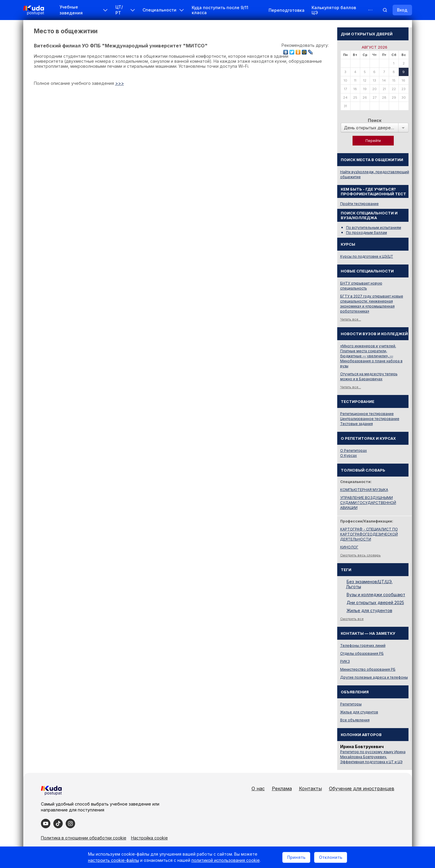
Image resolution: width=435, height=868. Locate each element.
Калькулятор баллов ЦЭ (334, 10)
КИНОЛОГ (349, 547)
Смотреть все (352, 619)
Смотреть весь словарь (360, 555)
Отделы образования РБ (362, 653)
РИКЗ (345, 661)
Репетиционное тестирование (367, 414)
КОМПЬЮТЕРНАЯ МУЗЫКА (364, 490)
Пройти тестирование (359, 204)
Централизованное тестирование (370, 419)
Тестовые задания (357, 424)
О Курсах (349, 456)
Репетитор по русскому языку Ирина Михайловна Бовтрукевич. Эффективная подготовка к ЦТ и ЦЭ (373, 757)
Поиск (375, 120)
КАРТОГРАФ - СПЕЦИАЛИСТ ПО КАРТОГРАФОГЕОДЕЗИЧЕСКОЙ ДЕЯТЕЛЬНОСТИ (369, 534)
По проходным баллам (367, 233)
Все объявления (355, 720)
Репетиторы (351, 704)
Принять (296, 857)
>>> (120, 83)
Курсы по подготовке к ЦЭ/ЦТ (367, 256)
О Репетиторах (354, 450)
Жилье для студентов (369, 610)
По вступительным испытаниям (374, 228)
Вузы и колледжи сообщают (376, 595)
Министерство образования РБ (368, 669)
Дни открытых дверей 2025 (375, 602)
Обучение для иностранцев (362, 788)
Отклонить (331, 857)
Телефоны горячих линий (363, 645)
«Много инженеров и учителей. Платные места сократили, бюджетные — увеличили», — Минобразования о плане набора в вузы (371, 356)
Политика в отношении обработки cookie (84, 838)
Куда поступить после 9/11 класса (220, 10)
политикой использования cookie (226, 860)
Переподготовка (287, 10)
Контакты (310, 788)
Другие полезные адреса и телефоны (374, 677)
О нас (258, 788)
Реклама (282, 788)
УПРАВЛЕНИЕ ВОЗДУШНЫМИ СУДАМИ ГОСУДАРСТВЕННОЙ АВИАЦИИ (368, 503)
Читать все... (351, 319)
